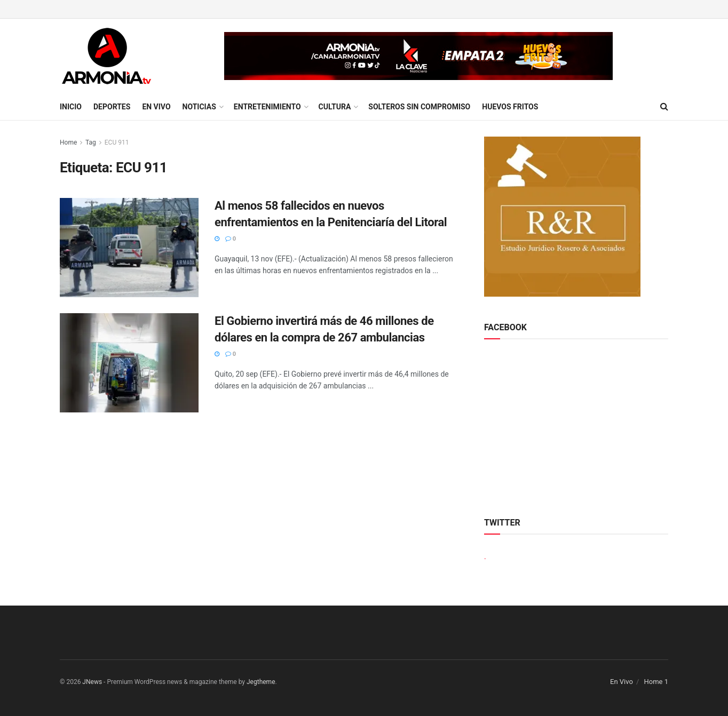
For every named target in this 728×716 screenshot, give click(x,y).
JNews (92, 682)
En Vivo (156, 107)
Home (68, 142)
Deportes (112, 107)
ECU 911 (117, 142)
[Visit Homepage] (106, 56)
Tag (91, 142)
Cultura (335, 107)
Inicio (71, 107)
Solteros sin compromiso (419, 107)
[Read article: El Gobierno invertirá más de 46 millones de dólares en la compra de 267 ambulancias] (129, 363)
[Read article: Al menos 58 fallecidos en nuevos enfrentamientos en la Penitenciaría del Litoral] (129, 248)
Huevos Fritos (510, 107)
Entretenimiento (267, 107)
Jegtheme (261, 682)
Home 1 (656, 682)
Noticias (199, 107)
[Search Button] (664, 107)
